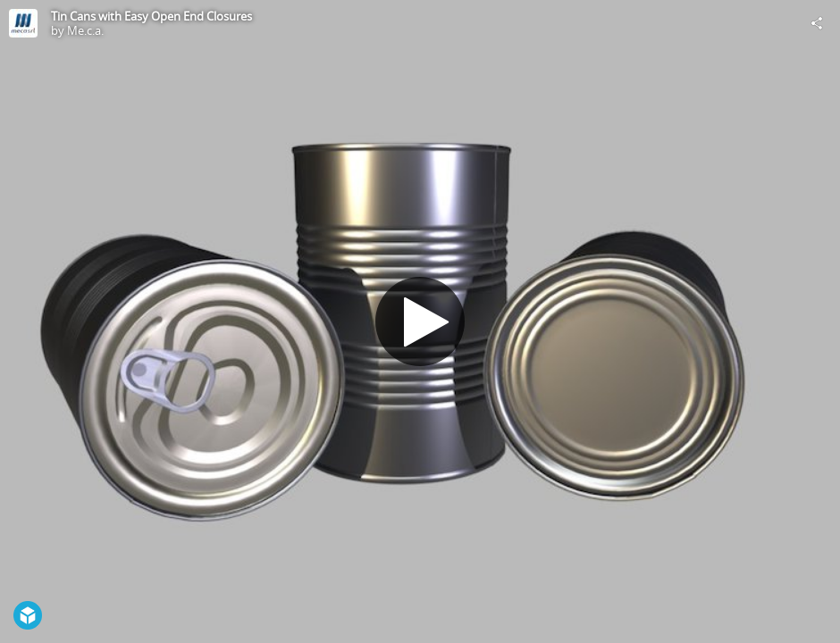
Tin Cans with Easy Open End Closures (151, 16)
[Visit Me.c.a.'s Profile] (23, 23)
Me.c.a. (85, 30)
